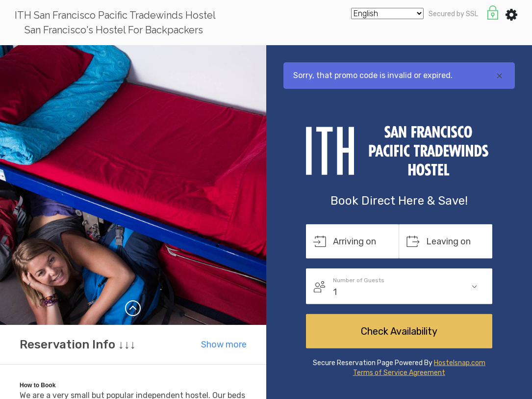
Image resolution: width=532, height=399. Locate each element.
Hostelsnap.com (460, 363)
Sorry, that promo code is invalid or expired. (373, 75)
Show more (224, 345)
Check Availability (399, 331)
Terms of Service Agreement (399, 373)
